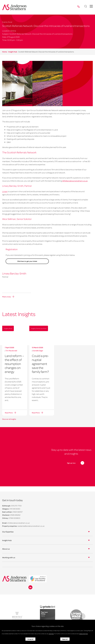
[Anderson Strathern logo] (14, 7)
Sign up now (71, 463)
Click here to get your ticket (25, 261)
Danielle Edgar (38, 350)
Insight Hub (13, 52)
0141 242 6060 (15, 509)
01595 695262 (15, 515)
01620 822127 (18, 512)
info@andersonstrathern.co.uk (18, 523)
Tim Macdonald (11, 350)
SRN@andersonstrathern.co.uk (75, 181)
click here (51, 634)
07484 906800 (14, 518)
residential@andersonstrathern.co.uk (31, 526)
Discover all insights (9, 419)
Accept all (30, 639)
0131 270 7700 (16, 506)
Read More (9, 413)
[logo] (38, 579)
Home (5, 52)
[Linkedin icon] (30, 587)
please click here (83, 634)
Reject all (65, 639)
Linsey (5, 191)
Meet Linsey (6, 297)
